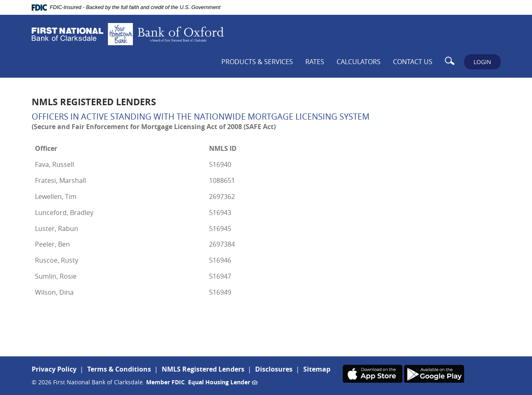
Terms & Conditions (119, 369)
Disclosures (274, 369)
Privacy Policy (54, 369)
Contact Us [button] (413, 62)
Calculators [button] (359, 62)
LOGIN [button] (482, 62)
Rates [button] (315, 62)
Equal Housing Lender (223, 382)
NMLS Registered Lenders (203, 369)
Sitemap (317, 369)
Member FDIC (165, 382)
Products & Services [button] (257, 62)
